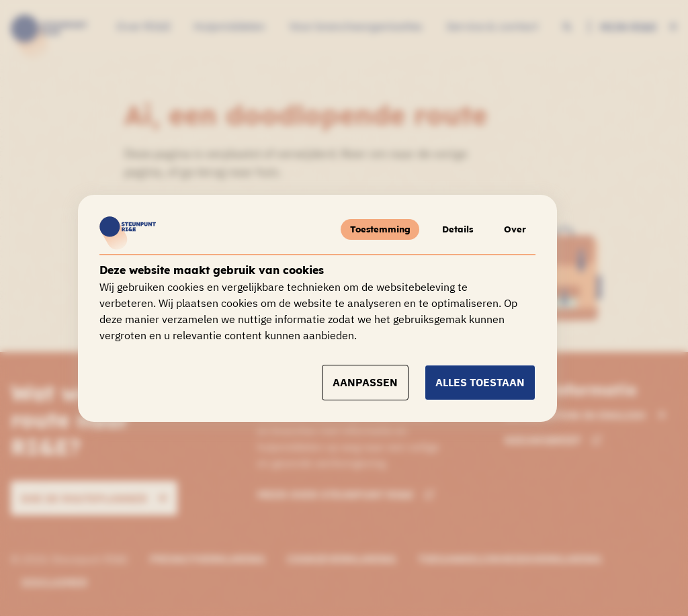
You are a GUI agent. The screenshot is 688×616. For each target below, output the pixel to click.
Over (514, 229)
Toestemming (372, 229)
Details (452, 229)
